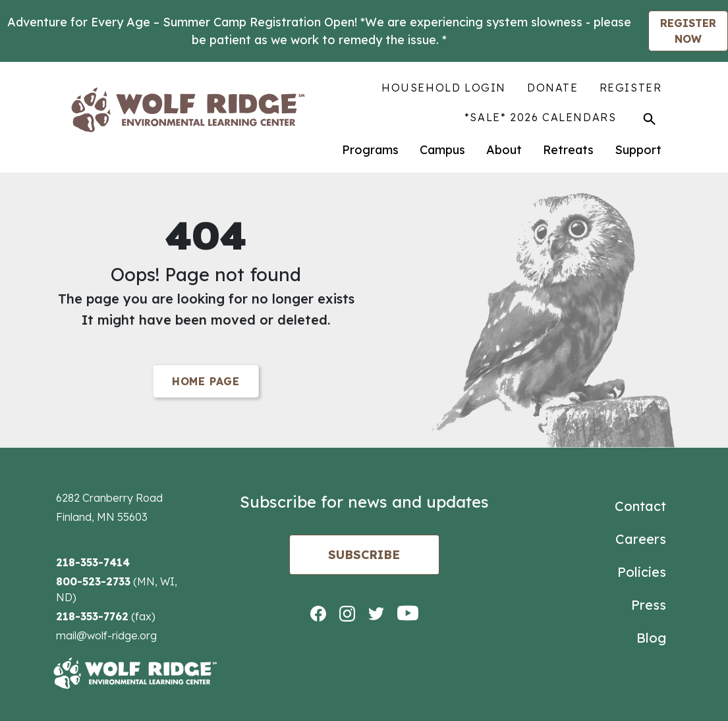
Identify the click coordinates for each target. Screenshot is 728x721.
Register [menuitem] (631, 88)
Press (649, 605)
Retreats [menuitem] (568, 150)
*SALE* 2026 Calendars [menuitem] (541, 117)
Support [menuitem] (638, 150)
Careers (641, 539)
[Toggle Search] (649, 119)
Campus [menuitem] (442, 150)
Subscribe (364, 555)
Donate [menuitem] (553, 88)
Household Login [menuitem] (444, 88)
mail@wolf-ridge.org (106, 635)
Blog (651, 638)
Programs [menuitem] (370, 150)
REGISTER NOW (688, 31)
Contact (640, 506)
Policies (642, 572)
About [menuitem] (504, 150)
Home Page (206, 381)
